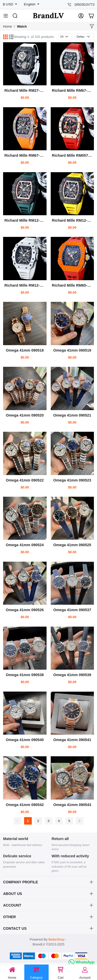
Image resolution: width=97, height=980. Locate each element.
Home (8, 26)
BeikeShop (56, 939)
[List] (11, 37)
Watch (22, 26)
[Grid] (5, 37)
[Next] (80, 821)
